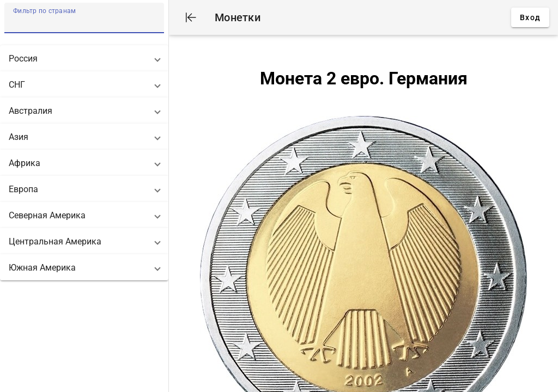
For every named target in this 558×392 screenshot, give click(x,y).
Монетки (238, 17)
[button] (84, 58)
